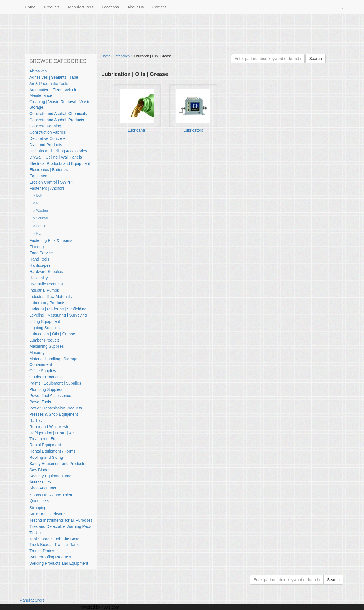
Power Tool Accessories (50, 396)
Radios (36, 421)
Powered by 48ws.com (99, 607)
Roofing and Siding (46, 457)
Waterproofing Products (50, 557)
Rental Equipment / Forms (53, 451)
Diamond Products (46, 145)
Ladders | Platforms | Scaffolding (58, 309)
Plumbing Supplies (46, 389)
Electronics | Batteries (49, 170)
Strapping (38, 508)
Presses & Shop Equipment (54, 414)
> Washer (41, 211)
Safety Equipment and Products (57, 464)
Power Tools (40, 402)
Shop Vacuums (43, 488)
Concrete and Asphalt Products (57, 120)
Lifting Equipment (45, 321)
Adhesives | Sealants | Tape (54, 77)
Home (30, 7)
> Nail (38, 234)
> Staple (40, 226)
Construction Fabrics (48, 132)
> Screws (40, 218)
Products (52, 7)
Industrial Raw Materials (51, 297)
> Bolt (38, 195)
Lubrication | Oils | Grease (52, 334)
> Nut (37, 203)
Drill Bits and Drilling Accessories (58, 151)
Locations (110, 7)
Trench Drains (42, 551)
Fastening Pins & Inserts (51, 240)
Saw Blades (40, 470)
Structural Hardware (47, 514)
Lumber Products (45, 340)
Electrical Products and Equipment (60, 163)
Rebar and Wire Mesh (49, 427)
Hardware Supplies (46, 272)
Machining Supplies (47, 346)
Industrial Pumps (44, 290)
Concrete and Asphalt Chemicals (58, 114)
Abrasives (38, 71)
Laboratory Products (47, 303)
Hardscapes (40, 265)
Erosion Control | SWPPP (52, 182)
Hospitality (39, 278)
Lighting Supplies (45, 328)
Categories (121, 56)
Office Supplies (43, 371)
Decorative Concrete (48, 138)
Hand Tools (39, 259)
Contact (159, 7)
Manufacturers (81, 7)
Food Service (41, 253)
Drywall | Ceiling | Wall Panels (56, 157)
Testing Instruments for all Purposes (61, 520)
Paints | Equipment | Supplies (55, 383)
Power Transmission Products (56, 408)
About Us (136, 7)
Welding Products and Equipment (59, 563)
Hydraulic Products (46, 284)
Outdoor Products (45, 377)
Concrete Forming (45, 126)
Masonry (37, 353)
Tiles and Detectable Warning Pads (60, 526)
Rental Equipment (45, 445)
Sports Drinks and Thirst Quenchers (51, 498)
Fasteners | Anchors (47, 188)
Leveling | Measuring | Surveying (58, 315)
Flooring (37, 247)
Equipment (39, 176)
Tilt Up (35, 533)
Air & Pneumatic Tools (49, 84)
